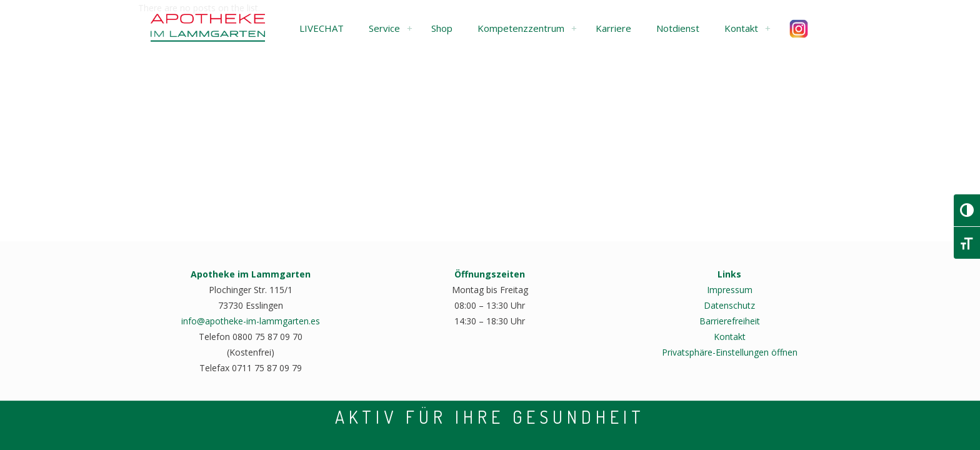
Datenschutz (729, 305)
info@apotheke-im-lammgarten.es (251, 321)
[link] (409, 28)
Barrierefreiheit (730, 321)
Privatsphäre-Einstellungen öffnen (730, 352)
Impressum (730, 290)
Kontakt (730, 337)
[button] (322, 28)
